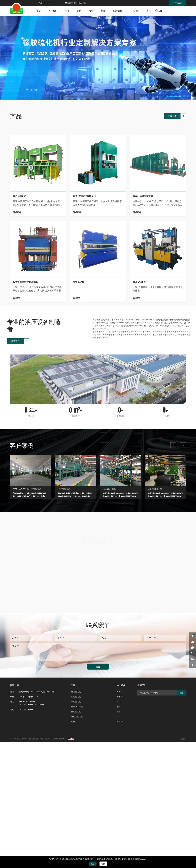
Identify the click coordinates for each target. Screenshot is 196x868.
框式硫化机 (76, 701)
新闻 (103, 11)
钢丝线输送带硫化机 (143, 355)
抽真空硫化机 (140, 441)
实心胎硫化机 (20, 355)
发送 (181, 693)
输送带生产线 (77, 706)
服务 (91, 11)
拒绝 (103, 864)
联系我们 (117, 11)
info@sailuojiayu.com (28, 696)
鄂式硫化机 (78, 441)
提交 (98, 666)
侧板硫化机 (76, 691)
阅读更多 (172, 109)
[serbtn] (148, 11)
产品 (67, 11)
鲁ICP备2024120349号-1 (57, 739)
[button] (173, 445)
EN (160, 11)
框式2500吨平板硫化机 (84, 355)
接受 (93, 864)
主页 (39, 11)
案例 (79, 11)
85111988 (40, 704)
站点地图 (183, 739)
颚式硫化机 (76, 711)
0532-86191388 (26, 704)
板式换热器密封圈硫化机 (25, 441)
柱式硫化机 (76, 696)
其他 (73, 721)
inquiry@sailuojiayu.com (77, 3)
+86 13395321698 (46, 3)
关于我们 (53, 11)
